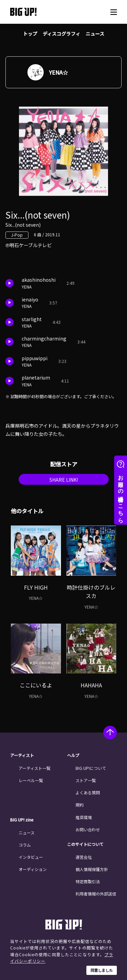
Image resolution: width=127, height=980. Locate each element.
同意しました (102, 970)
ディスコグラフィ (61, 34)
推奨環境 (84, 817)
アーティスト (22, 755)
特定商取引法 (88, 881)
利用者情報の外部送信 (96, 894)
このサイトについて (85, 844)
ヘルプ (73, 755)
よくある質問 (88, 792)
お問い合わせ (88, 829)
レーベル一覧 (31, 780)
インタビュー (31, 857)
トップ (30, 34)
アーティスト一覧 (35, 768)
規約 (80, 805)
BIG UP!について (91, 768)
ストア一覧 (86, 780)
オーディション (33, 869)
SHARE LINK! (64, 480)
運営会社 (84, 857)
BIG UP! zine (22, 820)
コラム (25, 845)
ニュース (95, 34)
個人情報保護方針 (92, 869)
